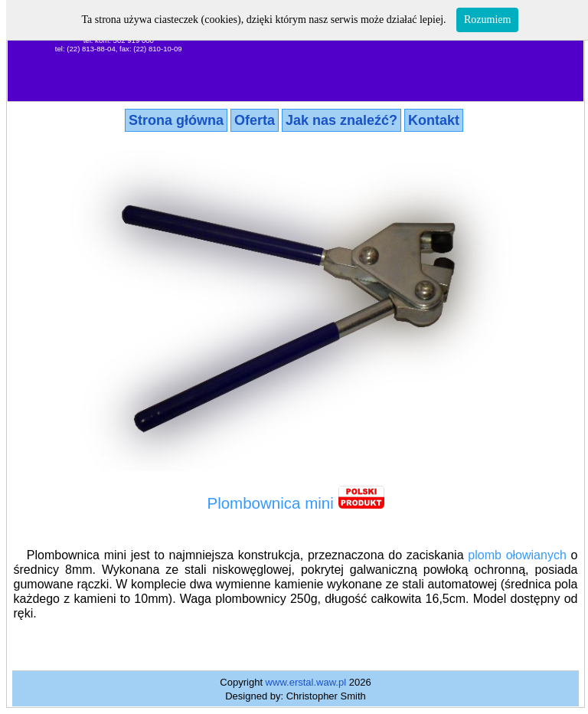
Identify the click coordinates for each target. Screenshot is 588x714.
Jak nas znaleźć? (341, 120)
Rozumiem (487, 20)
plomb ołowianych (517, 555)
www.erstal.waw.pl (306, 682)
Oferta (255, 120)
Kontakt (434, 120)
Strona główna (176, 120)
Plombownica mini (270, 503)
